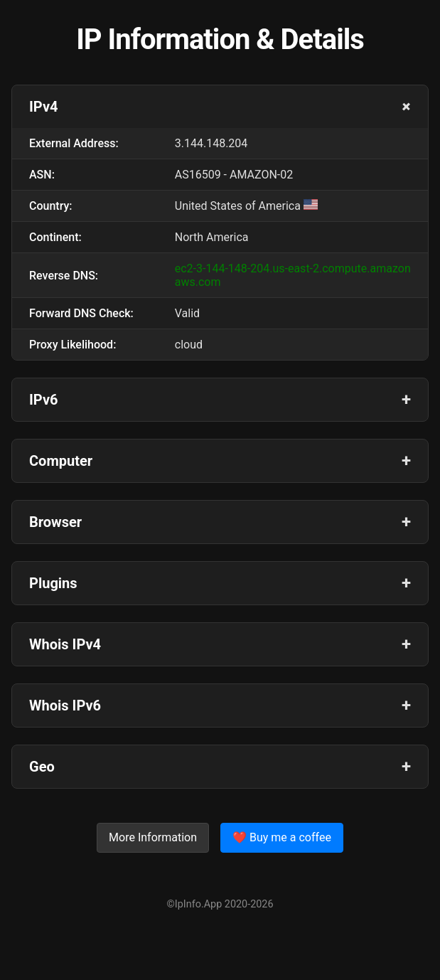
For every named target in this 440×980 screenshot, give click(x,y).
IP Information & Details (220, 39)
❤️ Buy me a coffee (282, 837)
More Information (153, 837)
